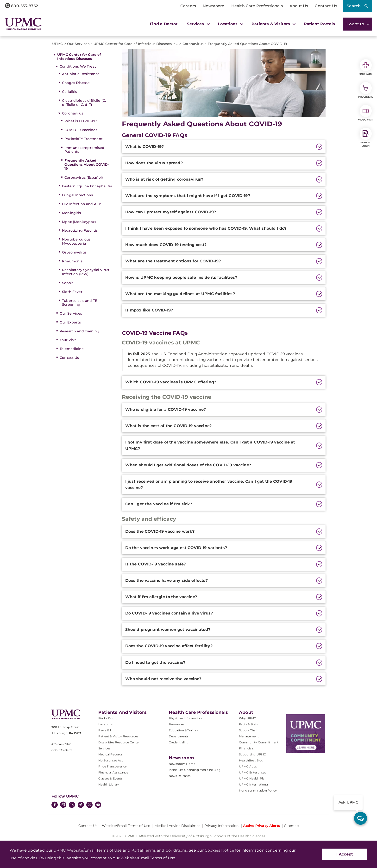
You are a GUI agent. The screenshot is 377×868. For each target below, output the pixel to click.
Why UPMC (248, 718)
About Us (299, 6)
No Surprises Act (111, 760)
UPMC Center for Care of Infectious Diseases (79, 57)
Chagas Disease (76, 83)
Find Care (366, 67)
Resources (176, 724)
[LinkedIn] (72, 805)
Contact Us (326, 6)
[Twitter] (89, 805)
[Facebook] (55, 805)
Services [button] (198, 24)
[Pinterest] (81, 805)
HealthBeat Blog (251, 760)
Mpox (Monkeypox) (79, 222)
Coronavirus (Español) (84, 177)
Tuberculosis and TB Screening (80, 303)
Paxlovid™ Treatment (84, 139)
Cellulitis (69, 92)
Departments (179, 736)
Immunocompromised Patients (84, 150)
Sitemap (291, 826)
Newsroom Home (182, 764)
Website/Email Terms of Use (126, 826)
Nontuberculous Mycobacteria (76, 241)
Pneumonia (72, 261)
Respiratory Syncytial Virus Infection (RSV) (85, 272)
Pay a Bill (105, 730)
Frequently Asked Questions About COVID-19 (87, 165)
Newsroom (214, 6)
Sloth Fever (72, 292)
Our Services (71, 313)
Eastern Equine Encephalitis (87, 186)
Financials (246, 748)
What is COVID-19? (81, 121)
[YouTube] (98, 805)
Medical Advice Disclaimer (177, 826)
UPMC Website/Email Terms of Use (88, 850)
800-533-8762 (21, 6)
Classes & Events (111, 778)
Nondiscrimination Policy (258, 790)
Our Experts (70, 322)
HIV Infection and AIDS (82, 204)
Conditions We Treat (78, 66)
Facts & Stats (248, 724)
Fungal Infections (77, 195)
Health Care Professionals (257, 6)
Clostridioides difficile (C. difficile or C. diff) (84, 103)
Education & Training (184, 730)
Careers (188, 6)
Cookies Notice (219, 850)
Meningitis (71, 213)
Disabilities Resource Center (119, 742)
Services (104, 748)
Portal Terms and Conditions (159, 850)
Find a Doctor (164, 24)
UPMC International (254, 784)
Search (354, 6)
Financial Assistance (113, 772)
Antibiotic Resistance (81, 74)
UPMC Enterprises (253, 772)
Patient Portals (319, 24)
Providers (366, 90)
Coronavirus (73, 113)
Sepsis (68, 283)
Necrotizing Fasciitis (80, 230)
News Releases (180, 776)
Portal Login (366, 138)
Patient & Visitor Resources (118, 736)
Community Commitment (259, 742)
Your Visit (68, 340)
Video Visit (365, 113)
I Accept (345, 854)
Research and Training (79, 331)
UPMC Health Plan (253, 778)
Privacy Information (222, 826)
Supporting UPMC (252, 754)
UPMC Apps (248, 766)
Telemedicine (72, 349)
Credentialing (179, 742)
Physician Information (185, 718)
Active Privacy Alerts (261, 826)
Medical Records (110, 754)
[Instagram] (63, 805)
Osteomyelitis (74, 252)
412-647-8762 (61, 744)
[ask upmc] (361, 818)
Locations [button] (230, 24)
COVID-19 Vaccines (81, 130)
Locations (106, 724)
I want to (357, 24)
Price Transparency (113, 766)
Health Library (109, 784)
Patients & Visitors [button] (273, 24)
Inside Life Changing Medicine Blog (195, 770)
